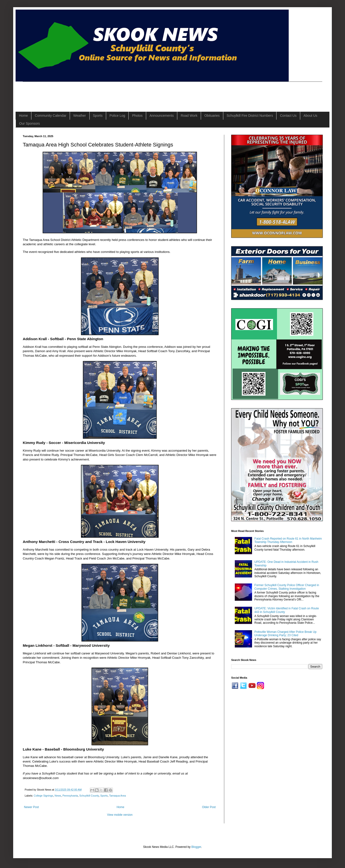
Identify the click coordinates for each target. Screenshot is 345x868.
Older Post (209, 807)
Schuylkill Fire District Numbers (250, 116)
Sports (98, 116)
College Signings (43, 796)
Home (23, 116)
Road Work (189, 116)
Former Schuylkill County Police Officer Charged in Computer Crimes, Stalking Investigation (287, 587)
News (58, 796)
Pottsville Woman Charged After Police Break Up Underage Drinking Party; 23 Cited (285, 634)
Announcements (162, 116)
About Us (310, 116)
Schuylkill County (89, 796)
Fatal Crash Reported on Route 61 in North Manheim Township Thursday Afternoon (288, 540)
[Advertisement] (110, 93)
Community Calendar (51, 116)
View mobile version (120, 815)
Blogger (196, 847)
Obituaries (212, 116)
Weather (80, 116)
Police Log (117, 116)
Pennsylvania (70, 796)
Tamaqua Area (118, 796)
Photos (137, 116)
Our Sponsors (29, 123)
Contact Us (288, 116)
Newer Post (31, 807)
